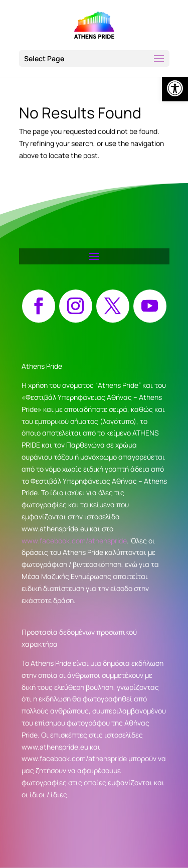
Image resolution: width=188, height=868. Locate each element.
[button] (94, 58)
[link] (175, 88)
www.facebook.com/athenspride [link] (74, 541)
